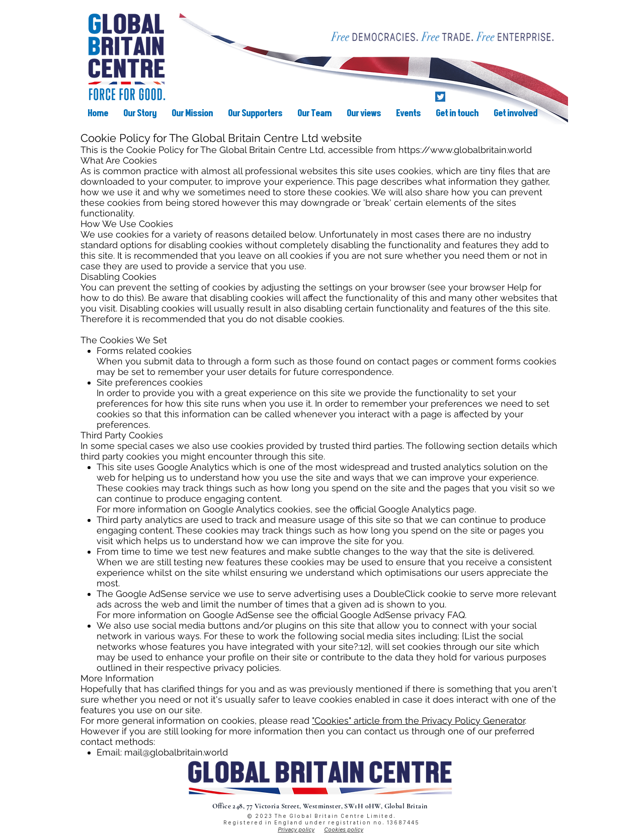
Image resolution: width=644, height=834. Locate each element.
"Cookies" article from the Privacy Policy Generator (418, 721)
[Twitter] (440, 97)
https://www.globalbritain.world (465, 150)
